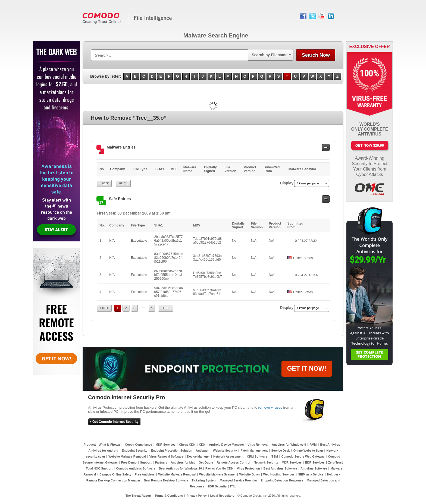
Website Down (250, 474)
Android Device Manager (226, 445)
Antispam (203, 451)
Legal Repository (222, 496)
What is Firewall (110, 445)
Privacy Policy (197, 496)
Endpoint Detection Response (282, 480)
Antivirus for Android (103, 451)
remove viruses (270, 407)
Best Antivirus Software (280, 468)
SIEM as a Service (311, 474)
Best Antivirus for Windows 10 (180, 468)
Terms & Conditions (169, 496)
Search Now (316, 55)
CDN (202, 445)
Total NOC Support (99, 468)
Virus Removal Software (167, 456)
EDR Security (217, 486)
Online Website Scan (308, 451)
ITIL (233, 486)
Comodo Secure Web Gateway (303, 456)
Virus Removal (258, 445)
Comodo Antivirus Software (136, 468)
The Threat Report (138, 496)
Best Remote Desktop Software (166, 480)
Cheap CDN (187, 445)
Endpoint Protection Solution (171, 451)
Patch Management (254, 451)
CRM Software (257, 456)
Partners (161, 462)
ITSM (274, 456)
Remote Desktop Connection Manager (113, 480)
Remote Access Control (233, 462)
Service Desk (281, 451)
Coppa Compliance (139, 445)
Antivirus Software (314, 468)
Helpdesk (334, 474)
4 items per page (308, 183)
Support (146, 462)
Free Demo (129, 462)
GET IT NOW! (307, 368)
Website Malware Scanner (217, 474)
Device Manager (198, 456)
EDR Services (315, 462)
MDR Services (166, 445)
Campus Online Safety (115, 474)
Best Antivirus (330, 445)
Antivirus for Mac (183, 462)
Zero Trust (336, 462)
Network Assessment (228, 456)
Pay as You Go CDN (219, 468)
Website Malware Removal (127, 456)
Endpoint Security (134, 451)
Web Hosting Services (279, 474)
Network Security (266, 462)
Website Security (225, 451)
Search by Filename (270, 55)
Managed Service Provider (239, 480)
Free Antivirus (145, 474)
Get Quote (206, 462)
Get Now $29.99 (370, 145)
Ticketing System (204, 480)
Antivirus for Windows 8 (289, 445)
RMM (313, 445)
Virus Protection (248, 468)
